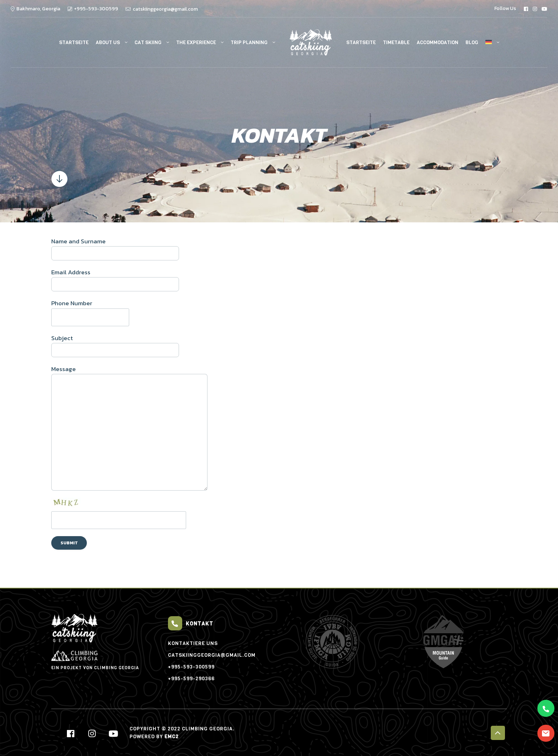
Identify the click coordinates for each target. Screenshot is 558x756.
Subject (279, 345)
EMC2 (172, 737)
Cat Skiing (148, 43)
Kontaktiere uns (193, 643)
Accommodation (438, 43)
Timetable (396, 43)
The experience (196, 43)
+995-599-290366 (191, 679)
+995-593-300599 (96, 9)
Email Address (279, 279)
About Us (108, 43)
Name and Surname (279, 249)
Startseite (74, 43)
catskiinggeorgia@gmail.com (165, 9)
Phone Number (279, 312)
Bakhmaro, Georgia (38, 9)
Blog (472, 43)
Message (279, 427)
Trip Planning (249, 43)
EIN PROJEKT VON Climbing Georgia (95, 660)
